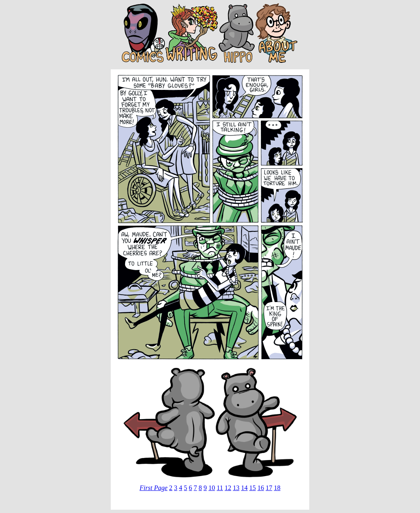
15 (253, 488)
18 (277, 488)
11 (220, 488)
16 (261, 488)
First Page (153, 488)
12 (228, 488)
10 (212, 488)
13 (236, 488)
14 (244, 488)
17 (269, 488)
